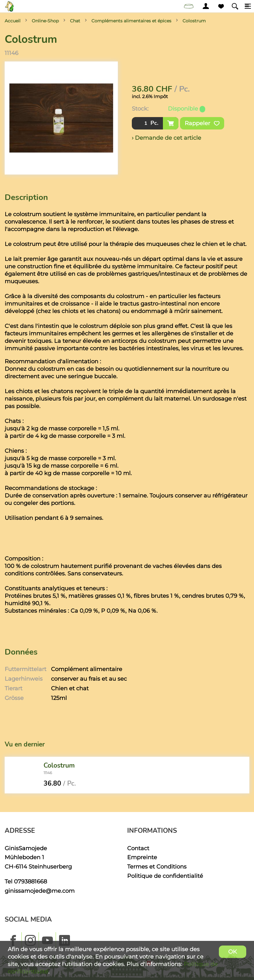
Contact (138, 848)
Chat (75, 21)
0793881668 (30, 881)
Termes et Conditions (157, 867)
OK (233, 952)
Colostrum (194, 21)
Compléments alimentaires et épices (131, 21)
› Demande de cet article (166, 138)
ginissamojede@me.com (40, 891)
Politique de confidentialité (165, 876)
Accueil (13, 21)
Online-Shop (45, 21)
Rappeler (202, 123)
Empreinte (142, 857)
